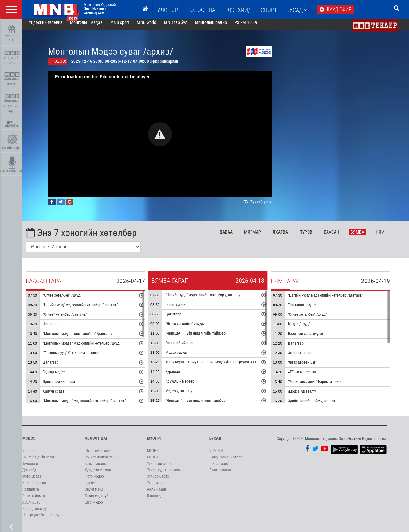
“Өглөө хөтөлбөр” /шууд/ (70, 300)
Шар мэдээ (94, 507)
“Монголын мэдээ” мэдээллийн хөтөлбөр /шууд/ (90, 348)
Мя (261, 236)
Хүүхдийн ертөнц (98, 474)
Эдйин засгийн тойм (67, 386)
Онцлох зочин (184, 309)
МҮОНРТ (154, 443)
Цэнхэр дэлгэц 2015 (101, 462)
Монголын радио (219, 27)
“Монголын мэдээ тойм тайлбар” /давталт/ (85, 338)
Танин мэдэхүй (96, 500)
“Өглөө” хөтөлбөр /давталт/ (73, 319)
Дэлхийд (239, 10)
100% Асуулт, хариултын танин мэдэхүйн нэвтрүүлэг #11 (219, 367)
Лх (288, 236)
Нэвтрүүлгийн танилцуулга (43, 520)
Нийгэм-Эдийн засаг (38, 462)
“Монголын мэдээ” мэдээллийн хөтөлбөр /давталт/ (92, 406)
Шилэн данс (157, 500)
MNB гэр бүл (184, 27)
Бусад (297, 10)
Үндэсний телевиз (12, 58)
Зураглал (180, 377)
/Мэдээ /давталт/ (310, 396)
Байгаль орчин (34, 488)
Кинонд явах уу (35, 513)
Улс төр (168, 10)
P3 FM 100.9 (254, 27)
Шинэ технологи (97, 455)
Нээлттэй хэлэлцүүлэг (314, 338)
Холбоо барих (158, 481)
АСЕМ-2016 (31, 507)
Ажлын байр (157, 494)
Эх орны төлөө (308, 358)
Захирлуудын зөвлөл (163, 474)
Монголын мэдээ (12, 79)
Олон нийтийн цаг (187, 348)
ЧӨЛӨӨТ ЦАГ (203, 10)
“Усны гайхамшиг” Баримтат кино (323, 386)
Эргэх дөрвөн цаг (310, 367)
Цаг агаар (59, 329)
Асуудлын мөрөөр (188, 386)
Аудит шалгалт (221, 474)
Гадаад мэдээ (62, 377)
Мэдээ (29, 443)
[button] (168, 139)
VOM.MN (216, 455)
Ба (339, 236)
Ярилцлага (31, 494)
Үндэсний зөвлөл (161, 468)
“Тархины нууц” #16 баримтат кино (79, 358)
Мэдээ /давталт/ (187, 396)
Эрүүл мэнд (94, 494)
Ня (388, 236)
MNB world (154, 27)
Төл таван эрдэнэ (310, 310)
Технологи (30, 468)
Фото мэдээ (32, 481)
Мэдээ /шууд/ (184, 357)
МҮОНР (153, 455)
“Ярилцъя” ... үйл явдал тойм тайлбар (203, 338)
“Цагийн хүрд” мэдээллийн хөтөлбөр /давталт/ (88, 310)
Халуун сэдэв (62, 396)
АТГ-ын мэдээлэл (310, 377)
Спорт (269, 10)
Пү (313, 236)
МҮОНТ (153, 462)
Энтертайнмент (35, 500)
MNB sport (128, 27)
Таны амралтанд (98, 468)
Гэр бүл (91, 488)
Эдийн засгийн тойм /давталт (320, 406)
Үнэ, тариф (156, 488)
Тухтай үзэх (265, 206)
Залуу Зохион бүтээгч (226, 462)
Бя (365, 236)
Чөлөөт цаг (96, 443)
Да (234, 236)
